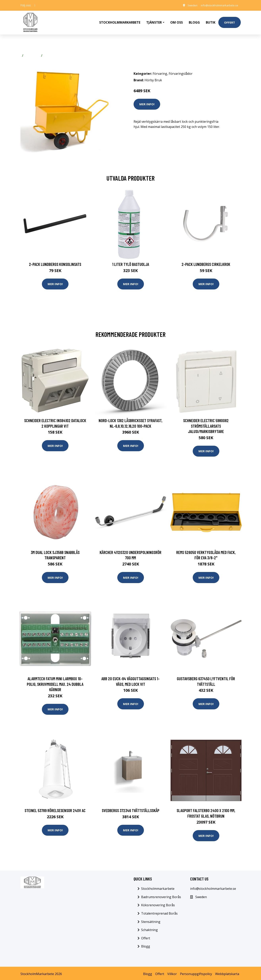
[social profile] (35, 5)
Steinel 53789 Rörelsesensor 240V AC (55, 809)
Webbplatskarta (227, 972)
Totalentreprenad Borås (159, 912)
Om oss (177, 21)
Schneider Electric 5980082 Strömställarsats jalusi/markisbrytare (206, 423)
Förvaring (32, 53)
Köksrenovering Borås (158, 904)
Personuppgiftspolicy (196, 972)
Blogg (194, 21)
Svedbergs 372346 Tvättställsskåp (131, 809)
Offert (230, 21)
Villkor (172, 972)
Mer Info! (147, 101)
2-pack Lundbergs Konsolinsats (55, 261)
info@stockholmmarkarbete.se (218, 5)
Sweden (189, 5)
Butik (211, 21)
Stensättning (151, 920)
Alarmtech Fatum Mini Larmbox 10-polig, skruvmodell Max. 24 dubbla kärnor (55, 682)
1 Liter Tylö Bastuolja (131, 261)
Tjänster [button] (154, 21)
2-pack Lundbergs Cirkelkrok (206, 261)
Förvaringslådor (56, 53)
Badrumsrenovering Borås (161, 896)
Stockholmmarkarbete (120, 21)
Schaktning (149, 928)
